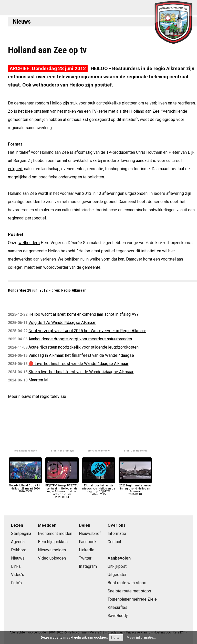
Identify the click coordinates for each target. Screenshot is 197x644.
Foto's (16, 583)
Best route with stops (127, 583)
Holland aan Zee (145, 111)
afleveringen (113, 193)
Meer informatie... (141, 637)
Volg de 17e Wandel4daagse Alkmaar (62, 323)
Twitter (85, 558)
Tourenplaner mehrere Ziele (132, 599)
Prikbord (19, 550)
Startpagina (21, 534)
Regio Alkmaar (74, 290)
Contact (114, 542)
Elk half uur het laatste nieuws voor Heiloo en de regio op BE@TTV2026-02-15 (99, 488)
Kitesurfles (117, 607)
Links (16, 566)
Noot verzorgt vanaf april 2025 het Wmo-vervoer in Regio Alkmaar (87, 331)
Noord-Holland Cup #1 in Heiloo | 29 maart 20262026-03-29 (25, 487)
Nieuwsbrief (90, 534)
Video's (18, 575)
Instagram (88, 566)
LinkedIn (87, 550)
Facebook (88, 542)
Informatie (117, 534)
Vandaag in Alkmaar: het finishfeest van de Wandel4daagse (81, 355)
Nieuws (22, 22)
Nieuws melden (52, 550)
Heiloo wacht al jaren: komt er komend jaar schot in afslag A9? (84, 314)
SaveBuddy (118, 616)
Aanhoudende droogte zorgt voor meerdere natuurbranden (80, 339)
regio (45, 396)
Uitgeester (117, 575)
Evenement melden (55, 534)
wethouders (29, 243)
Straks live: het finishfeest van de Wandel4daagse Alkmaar (81, 372)
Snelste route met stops (129, 591)
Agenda (18, 542)
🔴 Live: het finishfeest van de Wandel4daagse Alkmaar (78, 364)
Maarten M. (38, 380)
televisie (58, 396)
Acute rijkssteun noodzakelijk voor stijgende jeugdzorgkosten (84, 347)
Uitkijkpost (117, 566)
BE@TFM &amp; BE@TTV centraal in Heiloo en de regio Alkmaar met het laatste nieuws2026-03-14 (62, 490)
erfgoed (15, 169)
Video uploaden (52, 558)
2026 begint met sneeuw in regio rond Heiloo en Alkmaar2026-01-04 (135, 488)
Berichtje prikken (53, 542)
